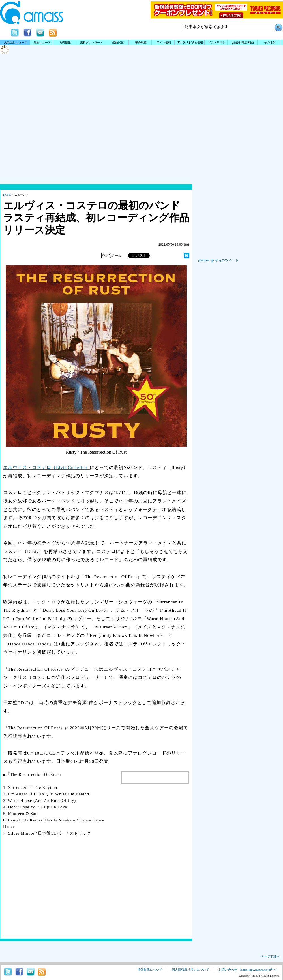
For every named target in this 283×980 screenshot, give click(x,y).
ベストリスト (217, 42)
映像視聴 (141, 42)
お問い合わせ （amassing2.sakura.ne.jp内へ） (249, 970)
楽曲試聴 (118, 42)
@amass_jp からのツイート (218, 260)
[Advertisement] (141, 139)
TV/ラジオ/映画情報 (190, 42)
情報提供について (150, 970)
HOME (7, 195)
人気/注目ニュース (16, 42)
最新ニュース (42, 42)
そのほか (270, 42)
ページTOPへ (270, 956)
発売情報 (65, 42)
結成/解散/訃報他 (243, 42)
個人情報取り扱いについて (190, 970)
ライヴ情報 (164, 42)
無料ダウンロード (91, 42)
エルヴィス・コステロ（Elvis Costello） (46, 467)
